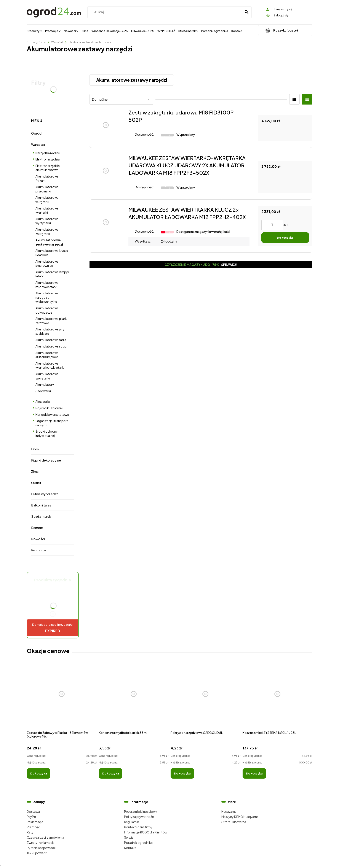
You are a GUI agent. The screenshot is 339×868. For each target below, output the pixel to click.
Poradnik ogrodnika (138, 843)
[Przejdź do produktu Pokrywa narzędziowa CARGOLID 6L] (205, 699)
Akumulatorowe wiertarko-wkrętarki (50, 365)
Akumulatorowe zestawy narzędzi (49, 242)
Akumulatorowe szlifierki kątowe (47, 355)
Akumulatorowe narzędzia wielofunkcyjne (47, 297)
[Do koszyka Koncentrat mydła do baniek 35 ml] (111, 773)
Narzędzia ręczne (48, 153)
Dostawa (33, 811)
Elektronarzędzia (48, 159)
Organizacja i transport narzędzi (52, 423)
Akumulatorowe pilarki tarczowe (51, 321)
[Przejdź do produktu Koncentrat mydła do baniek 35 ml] (134, 699)
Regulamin (132, 822)
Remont (37, 528)
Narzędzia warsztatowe (52, 414)
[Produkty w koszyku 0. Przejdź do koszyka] (285, 30)
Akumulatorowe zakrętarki (47, 232)
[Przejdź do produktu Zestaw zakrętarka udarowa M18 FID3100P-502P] (106, 125)
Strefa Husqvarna (234, 822)
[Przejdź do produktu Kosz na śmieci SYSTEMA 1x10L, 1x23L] (277, 699)
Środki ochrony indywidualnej (47, 433)
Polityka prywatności (139, 817)
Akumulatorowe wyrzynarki (47, 221)
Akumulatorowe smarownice (47, 263)
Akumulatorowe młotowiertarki (47, 285)
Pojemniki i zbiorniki (49, 408)
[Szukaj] (246, 12)
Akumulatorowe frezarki (47, 178)
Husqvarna (229, 811)
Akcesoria (43, 401)
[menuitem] (34, 31)
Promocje (39, 550)
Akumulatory (45, 384)
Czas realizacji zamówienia (45, 837)
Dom (35, 449)
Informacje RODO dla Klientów (146, 832)
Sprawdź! (229, 265)
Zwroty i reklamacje (41, 843)
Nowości (38, 539)
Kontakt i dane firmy (138, 827)
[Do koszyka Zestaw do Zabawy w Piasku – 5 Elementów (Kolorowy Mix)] (39, 773)
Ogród (36, 133)
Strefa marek (41, 516)
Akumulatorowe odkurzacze (47, 310)
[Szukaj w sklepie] (166, 12)
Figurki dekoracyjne (46, 460)
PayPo (31, 817)
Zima (35, 471)
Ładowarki (43, 391)
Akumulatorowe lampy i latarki (52, 274)
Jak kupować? (37, 853)
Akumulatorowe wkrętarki (47, 200)
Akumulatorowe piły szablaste (50, 331)
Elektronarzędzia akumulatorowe (48, 168)
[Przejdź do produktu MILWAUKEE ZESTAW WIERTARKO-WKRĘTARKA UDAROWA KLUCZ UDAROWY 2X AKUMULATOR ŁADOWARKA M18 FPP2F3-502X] (106, 174)
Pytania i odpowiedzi (42, 848)
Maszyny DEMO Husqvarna (240, 817)
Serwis (129, 837)
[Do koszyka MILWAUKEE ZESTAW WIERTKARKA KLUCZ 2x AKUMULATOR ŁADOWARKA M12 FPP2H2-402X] (285, 238)
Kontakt (130, 848)
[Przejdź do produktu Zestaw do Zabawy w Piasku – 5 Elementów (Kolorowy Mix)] (62, 699)
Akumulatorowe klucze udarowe (52, 253)
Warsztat (38, 144)
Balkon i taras (41, 505)
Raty (30, 832)
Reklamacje (35, 822)
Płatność (33, 827)
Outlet (36, 483)
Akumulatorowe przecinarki (47, 189)
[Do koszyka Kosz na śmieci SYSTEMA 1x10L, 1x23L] (254, 773)
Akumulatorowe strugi (51, 346)
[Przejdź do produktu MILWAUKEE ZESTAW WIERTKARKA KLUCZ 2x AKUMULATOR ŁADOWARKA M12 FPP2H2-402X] (106, 226)
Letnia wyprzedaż (45, 494)
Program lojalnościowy (141, 811)
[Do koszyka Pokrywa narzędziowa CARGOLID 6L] (182, 773)
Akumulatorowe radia (51, 340)
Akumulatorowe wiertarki (47, 210)
